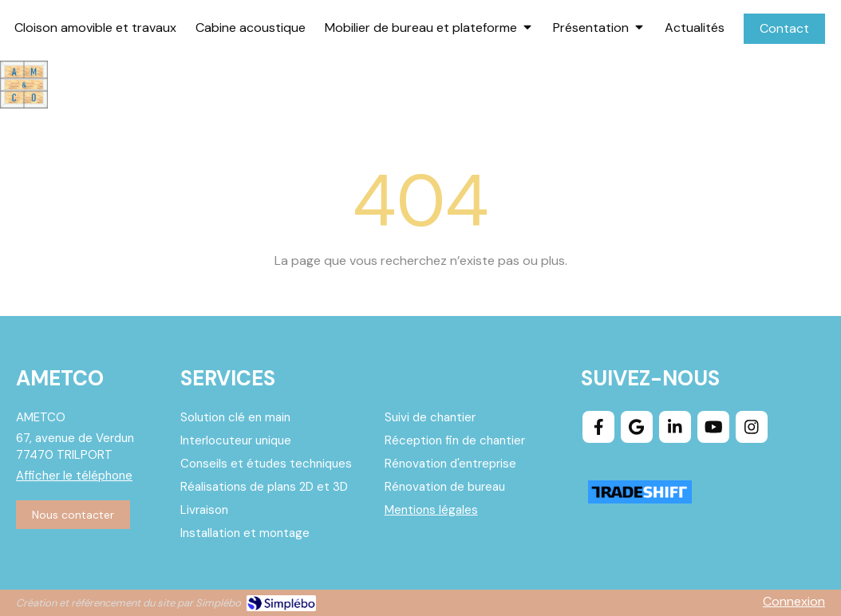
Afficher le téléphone (74, 476)
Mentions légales (431, 510)
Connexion (794, 601)
